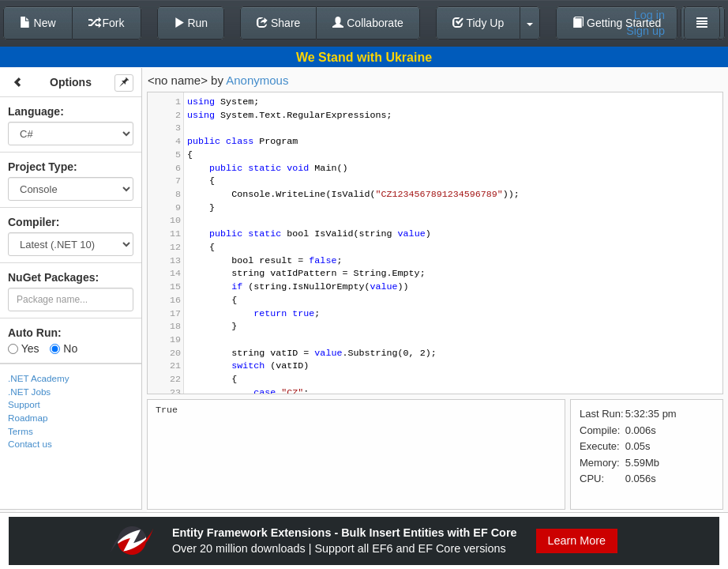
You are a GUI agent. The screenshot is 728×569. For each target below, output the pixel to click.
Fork (107, 23)
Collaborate (368, 23)
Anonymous (257, 80)
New (38, 23)
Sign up (645, 31)
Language (34, 111)
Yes (23, 349)
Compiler (32, 222)
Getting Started (617, 23)
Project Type (41, 167)
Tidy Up (478, 23)
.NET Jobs (29, 392)
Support (24, 404)
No (64, 349)
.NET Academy (39, 378)
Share (278, 23)
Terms (21, 431)
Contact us (30, 444)
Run (191, 23)
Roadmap (28, 418)
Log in (649, 15)
